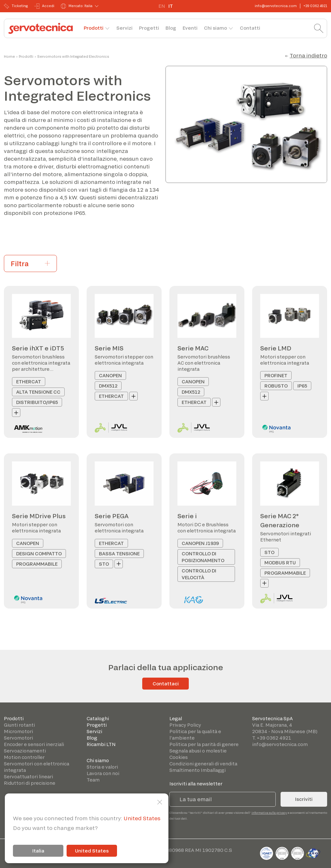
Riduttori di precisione (30, 783)
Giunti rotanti (19, 725)
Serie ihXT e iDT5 (38, 348)
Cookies (179, 757)
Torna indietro (308, 55)
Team (93, 780)
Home (9, 56)
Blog (171, 28)
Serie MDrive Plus (39, 516)
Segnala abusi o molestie (198, 751)
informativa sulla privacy (269, 813)
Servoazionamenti (25, 751)
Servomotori (18, 738)
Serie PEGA (112, 516)
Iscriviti (304, 799)
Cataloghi (98, 718)
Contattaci (166, 684)
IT (171, 6)
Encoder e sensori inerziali (34, 744)
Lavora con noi (103, 773)
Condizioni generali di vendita (203, 764)
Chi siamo (215, 28)
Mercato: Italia (77, 6)
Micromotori (18, 731)
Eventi (190, 28)
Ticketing (16, 6)
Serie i (187, 516)
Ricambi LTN (101, 744)
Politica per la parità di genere (204, 744)
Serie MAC (193, 348)
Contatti (250, 28)
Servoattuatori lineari (28, 777)
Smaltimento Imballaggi (198, 770)
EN (162, 6)
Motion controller (24, 757)
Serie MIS (109, 348)
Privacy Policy (185, 725)
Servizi (124, 28)
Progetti (149, 28)
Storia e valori (102, 767)
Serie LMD (276, 348)
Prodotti (94, 28)
